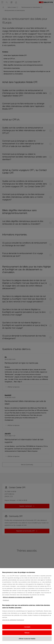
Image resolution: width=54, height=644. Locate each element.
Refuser (27, 633)
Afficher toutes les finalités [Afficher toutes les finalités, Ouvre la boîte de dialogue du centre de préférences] (27, 639)
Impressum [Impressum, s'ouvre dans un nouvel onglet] (6, 600)
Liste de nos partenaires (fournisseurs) (13, 620)
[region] (27, 606)
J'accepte (27, 627)
